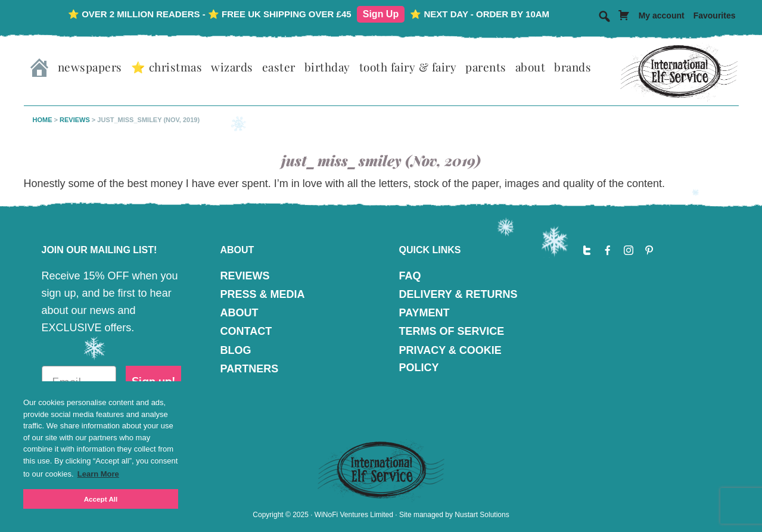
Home (43, 120)
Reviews (75, 120)
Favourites (715, 15)
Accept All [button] (101, 499)
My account (662, 15)
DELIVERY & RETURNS (458, 294)
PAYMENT (424, 313)
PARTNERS (250, 369)
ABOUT (240, 313)
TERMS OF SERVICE (452, 331)
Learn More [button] (98, 474)
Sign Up (381, 14)
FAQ (410, 276)
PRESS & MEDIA (263, 294)
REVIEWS (245, 276)
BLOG (236, 350)
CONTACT (246, 331)
